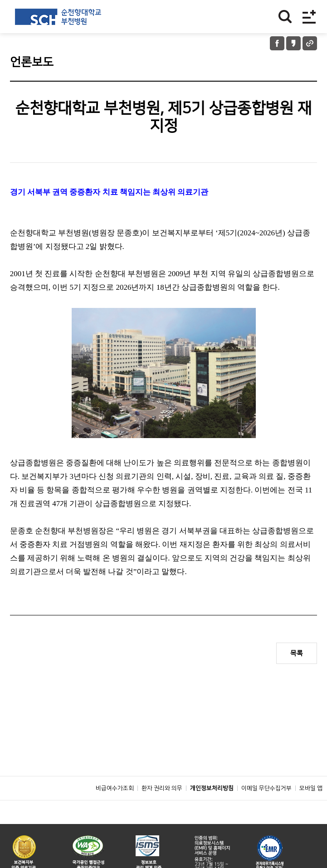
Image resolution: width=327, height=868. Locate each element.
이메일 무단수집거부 (266, 809)
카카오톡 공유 (293, 43)
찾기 (285, 17)
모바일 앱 (311, 809)
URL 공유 (310, 43)
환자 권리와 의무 (162, 809)
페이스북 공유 (277, 43)
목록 (297, 653)
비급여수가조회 (115, 809)
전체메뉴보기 (309, 17)
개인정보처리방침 (212, 809)
